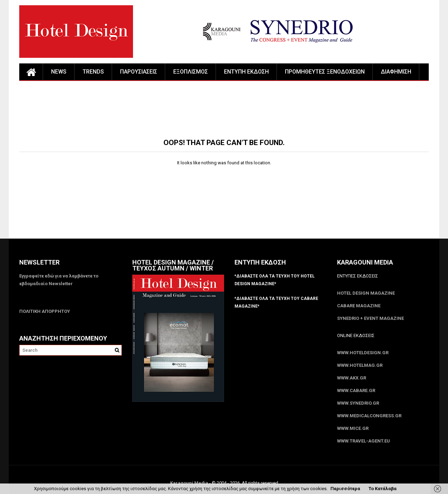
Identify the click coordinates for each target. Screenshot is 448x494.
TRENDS (93, 72)
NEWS (59, 72)
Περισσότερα (345, 489)
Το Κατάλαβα (383, 489)
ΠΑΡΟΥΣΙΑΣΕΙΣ (139, 72)
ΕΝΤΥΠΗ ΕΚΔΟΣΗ (246, 72)
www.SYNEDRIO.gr (358, 403)
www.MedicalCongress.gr (369, 416)
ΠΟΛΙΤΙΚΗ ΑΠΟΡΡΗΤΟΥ (45, 311)
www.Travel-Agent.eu (363, 441)
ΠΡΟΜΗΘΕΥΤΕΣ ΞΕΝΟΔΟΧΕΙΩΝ (325, 72)
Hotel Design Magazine (366, 293)
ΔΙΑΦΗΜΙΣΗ (396, 72)
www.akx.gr (352, 378)
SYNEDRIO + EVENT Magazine (370, 318)
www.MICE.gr (353, 428)
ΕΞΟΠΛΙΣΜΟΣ (191, 72)
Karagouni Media (190, 483)
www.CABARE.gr (356, 390)
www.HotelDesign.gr (363, 353)
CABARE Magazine (359, 306)
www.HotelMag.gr (360, 365)
